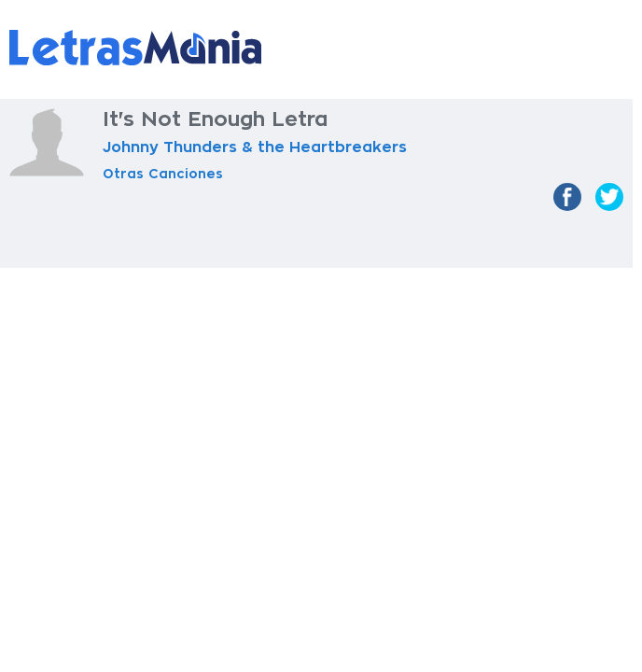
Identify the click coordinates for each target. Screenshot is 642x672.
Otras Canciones (163, 174)
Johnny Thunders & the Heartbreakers (255, 147)
